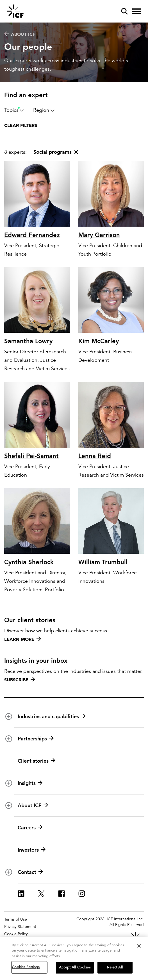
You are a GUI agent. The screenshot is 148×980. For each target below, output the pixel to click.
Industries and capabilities (52, 716)
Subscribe (20, 680)
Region (44, 110)
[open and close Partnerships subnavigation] (9, 739)
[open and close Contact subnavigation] (9, 872)
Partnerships (36, 739)
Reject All (115, 967)
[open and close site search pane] (124, 11)
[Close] (139, 946)
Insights (30, 783)
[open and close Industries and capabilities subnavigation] (9, 716)
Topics (14, 110)
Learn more (23, 639)
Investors (32, 850)
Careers (30, 828)
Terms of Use (16, 919)
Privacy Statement (20, 927)
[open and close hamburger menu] (137, 11)
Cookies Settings (26, 967)
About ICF (20, 34)
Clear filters (21, 125)
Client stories (37, 761)
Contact (30, 872)
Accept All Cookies (75, 967)
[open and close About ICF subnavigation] (9, 805)
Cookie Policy (16, 934)
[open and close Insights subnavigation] (9, 783)
